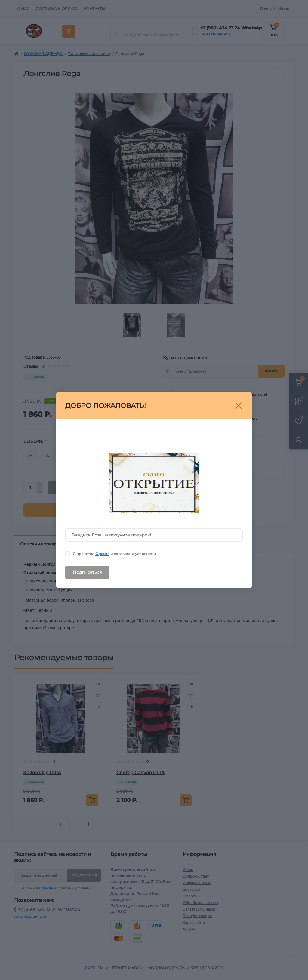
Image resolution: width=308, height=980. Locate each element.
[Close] (239, 406)
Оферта (102, 554)
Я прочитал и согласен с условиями (114, 554)
